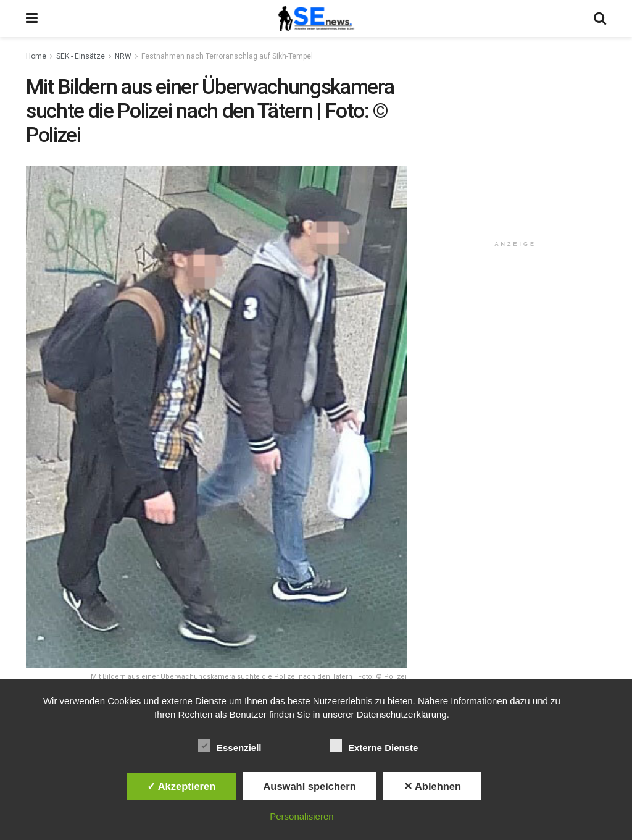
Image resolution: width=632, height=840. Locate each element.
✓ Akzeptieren (181, 786)
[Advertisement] (518, 153)
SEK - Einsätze (81, 56)
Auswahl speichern (309, 786)
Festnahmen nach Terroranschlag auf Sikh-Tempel (227, 56)
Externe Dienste (374, 745)
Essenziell (230, 745)
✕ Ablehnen (432, 786)
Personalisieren (301, 816)
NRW (123, 56)
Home (36, 56)
